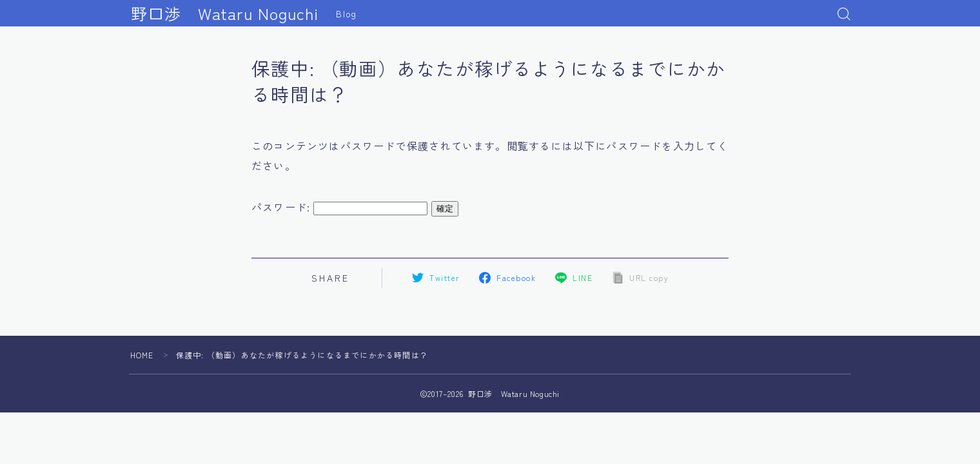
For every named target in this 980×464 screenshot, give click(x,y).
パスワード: (339, 207)
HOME (142, 355)
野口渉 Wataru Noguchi (225, 14)
